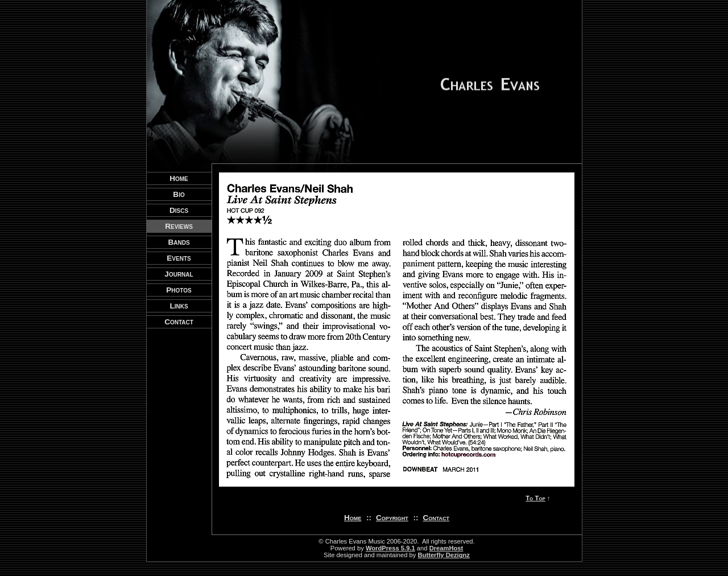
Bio (179, 194)
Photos (179, 290)
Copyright (392, 518)
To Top (535, 498)
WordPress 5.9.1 (390, 548)
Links (179, 306)
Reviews (179, 226)
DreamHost (446, 548)
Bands (179, 242)
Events (179, 258)
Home (353, 518)
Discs (179, 210)
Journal (179, 274)
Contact (437, 518)
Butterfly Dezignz (444, 555)
